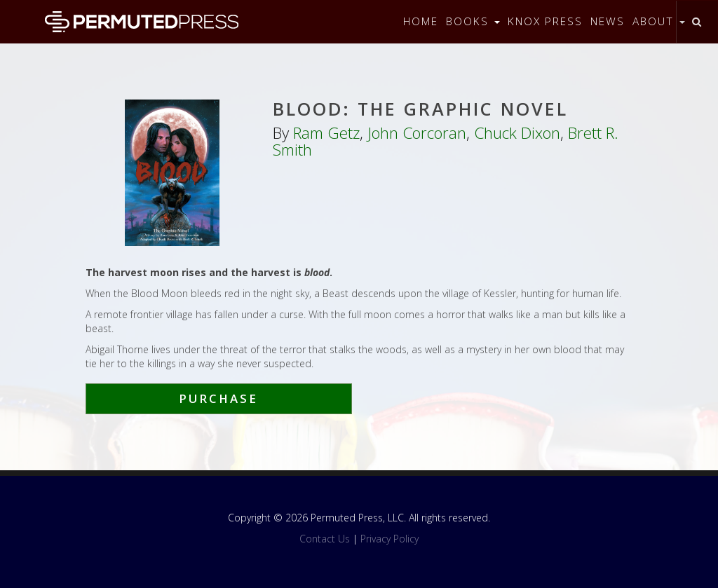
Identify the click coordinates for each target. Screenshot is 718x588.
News (608, 21)
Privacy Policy (390, 539)
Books (473, 21)
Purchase (218, 398)
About (659, 21)
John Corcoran (417, 133)
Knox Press (545, 21)
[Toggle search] (697, 22)
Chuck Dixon (517, 133)
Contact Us (325, 539)
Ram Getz (326, 133)
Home (421, 21)
